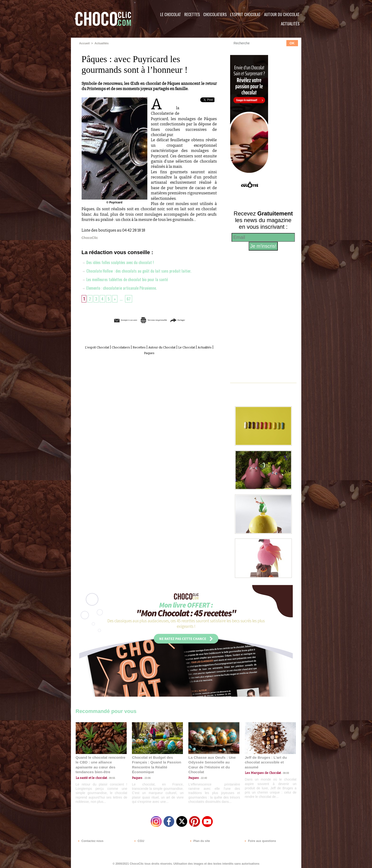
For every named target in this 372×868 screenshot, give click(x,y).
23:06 (146, 777)
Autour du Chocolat (282, 14)
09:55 (109, 772)
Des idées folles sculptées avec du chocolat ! (120, 262)
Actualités (290, 24)
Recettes (192, 14)
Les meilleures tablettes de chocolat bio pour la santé (127, 279)
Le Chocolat (171, 14)
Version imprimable (156, 320)
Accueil (84, 43)
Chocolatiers (215, 14)
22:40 (202, 772)
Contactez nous (90, 839)
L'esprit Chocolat (245, 14)
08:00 (282, 768)
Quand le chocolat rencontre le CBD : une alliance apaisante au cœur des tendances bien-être (101, 762)
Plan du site (199, 839)
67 (130, 299)
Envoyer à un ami (113, 320)
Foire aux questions (259, 839)
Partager (193, 320)
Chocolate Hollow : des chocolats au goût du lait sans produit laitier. (139, 271)
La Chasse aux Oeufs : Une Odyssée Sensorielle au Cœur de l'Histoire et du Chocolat (212, 762)
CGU (139, 839)
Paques (161, 352)
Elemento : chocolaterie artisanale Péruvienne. (121, 288)
